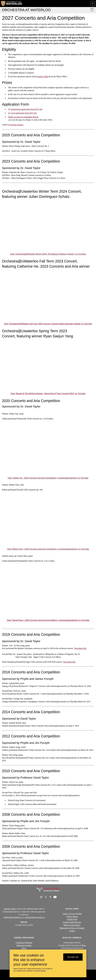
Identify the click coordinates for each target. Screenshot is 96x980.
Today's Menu (72, 917)
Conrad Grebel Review (72, 922)
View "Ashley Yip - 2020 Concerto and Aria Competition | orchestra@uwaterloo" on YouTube (48, 478)
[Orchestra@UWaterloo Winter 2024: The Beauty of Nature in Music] (48, 226)
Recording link (80, 648)
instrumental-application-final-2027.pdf (26, 109)
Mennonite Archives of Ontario (72, 928)
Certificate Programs (24, 943)
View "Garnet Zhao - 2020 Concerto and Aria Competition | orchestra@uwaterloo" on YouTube (48, 620)
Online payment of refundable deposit (23, 117)
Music (24, 948)
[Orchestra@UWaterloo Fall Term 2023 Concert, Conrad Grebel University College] (48, 296)
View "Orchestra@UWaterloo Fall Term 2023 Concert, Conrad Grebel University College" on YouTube (48, 324)
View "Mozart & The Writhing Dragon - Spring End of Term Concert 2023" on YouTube (48, 394)
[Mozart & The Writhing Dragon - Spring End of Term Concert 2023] (48, 366)
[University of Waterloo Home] (12, 4)
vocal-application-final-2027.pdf (23, 113)
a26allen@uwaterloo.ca (13, 917)
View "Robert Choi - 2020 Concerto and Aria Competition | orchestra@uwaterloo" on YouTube (48, 549)
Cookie (72, 931)
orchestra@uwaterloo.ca (35, 917)
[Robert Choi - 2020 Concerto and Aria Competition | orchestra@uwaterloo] (48, 521)
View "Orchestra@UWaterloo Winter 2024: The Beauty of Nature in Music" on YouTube (48, 254)
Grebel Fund (72, 919)
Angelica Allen (42, 76)
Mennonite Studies (24, 945)
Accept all (73, 957)
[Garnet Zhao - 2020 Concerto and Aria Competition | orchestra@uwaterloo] (48, 592)
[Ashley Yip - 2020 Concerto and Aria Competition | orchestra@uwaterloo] (48, 450)
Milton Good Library (72, 925)
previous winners (16, 125)
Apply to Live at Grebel (72, 914)
